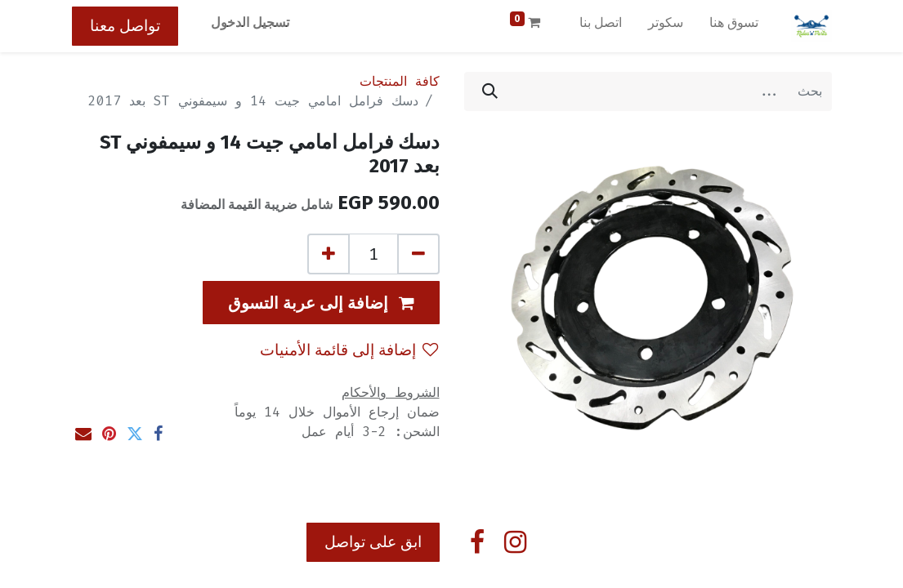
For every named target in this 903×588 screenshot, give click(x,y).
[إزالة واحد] (418, 254)
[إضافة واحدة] (329, 254)
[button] (321, 303)
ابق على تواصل (373, 542)
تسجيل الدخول (250, 22)
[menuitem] (734, 26)
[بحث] (490, 91)
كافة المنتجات (400, 81)
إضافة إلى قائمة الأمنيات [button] (349, 350)
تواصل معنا (125, 26)
